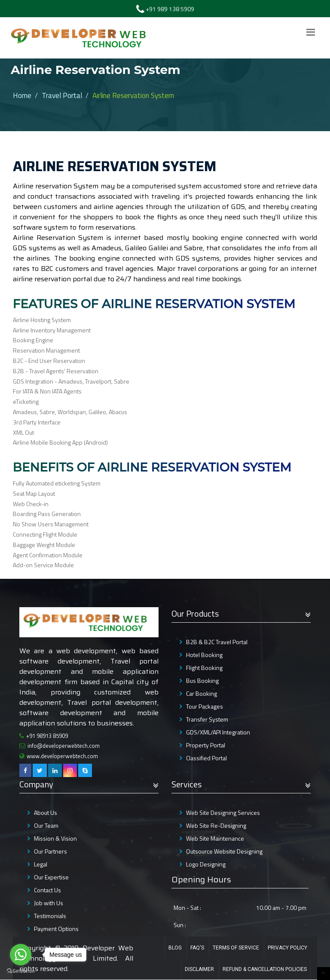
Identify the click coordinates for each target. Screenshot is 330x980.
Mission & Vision (55, 838)
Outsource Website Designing (224, 851)
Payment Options (56, 929)
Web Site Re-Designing (216, 825)
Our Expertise (51, 877)
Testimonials (50, 916)
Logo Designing (206, 864)
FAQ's (197, 948)
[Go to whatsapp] (21, 955)
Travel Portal (62, 95)
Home (22, 95)
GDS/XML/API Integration (218, 732)
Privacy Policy (287, 948)
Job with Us (49, 903)
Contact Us (47, 890)
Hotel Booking (204, 655)
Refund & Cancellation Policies (265, 969)
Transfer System (207, 719)
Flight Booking (204, 668)
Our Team (46, 825)
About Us (46, 813)
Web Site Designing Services (223, 813)
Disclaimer (199, 969)
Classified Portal (206, 758)
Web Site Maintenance (215, 838)
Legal (41, 864)
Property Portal (206, 745)
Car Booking (202, 693)
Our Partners (50, 851)
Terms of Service (236, 948)
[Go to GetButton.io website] (21, 971)
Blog (175, 948)
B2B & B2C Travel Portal (217, 642)
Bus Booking (202, 680)
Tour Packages (205, 706)
